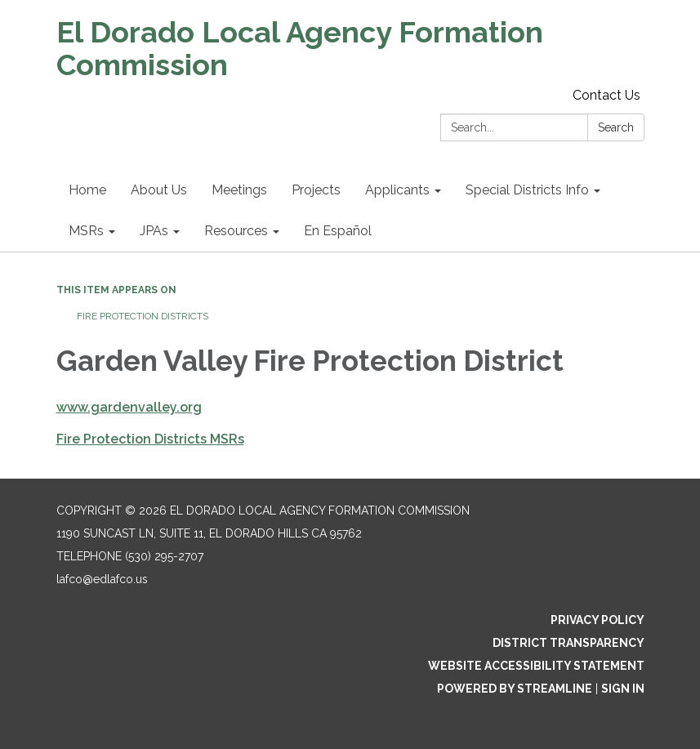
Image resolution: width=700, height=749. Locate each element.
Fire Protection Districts (143, 316)
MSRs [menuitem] (86, 231)
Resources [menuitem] (236, 231)
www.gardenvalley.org (129, 407)
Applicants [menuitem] (397, 190)
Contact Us (606, 95)
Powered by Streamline (515, 689)
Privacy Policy (597, 620)
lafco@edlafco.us (102, 579)
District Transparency (568, 643)
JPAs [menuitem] (154, 231)
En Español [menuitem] (338, 231)
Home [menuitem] (87, 190)
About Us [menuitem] (159, 190)
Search (616, 127)
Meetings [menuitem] (239, 190)
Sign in (623, 689)
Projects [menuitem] (316, 190)
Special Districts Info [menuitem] (527, 190)
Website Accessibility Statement (536, 666)
